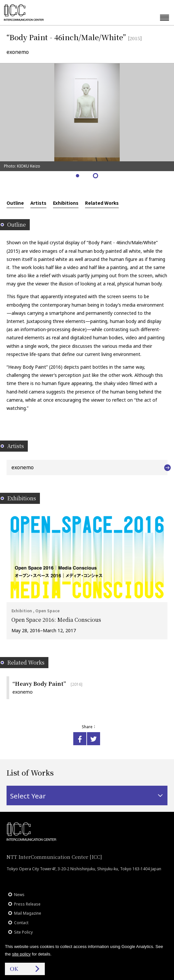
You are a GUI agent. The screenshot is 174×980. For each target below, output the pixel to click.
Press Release (27, 904)
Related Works (102, 203)
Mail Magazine (28, 913)
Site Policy (23, 932)
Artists (38, 203)
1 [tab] (78, 176)
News (19, 895)
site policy (21, 954)
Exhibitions (66, 203)
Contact (21, 923)
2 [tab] (96, 176)
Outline (15, 203)
